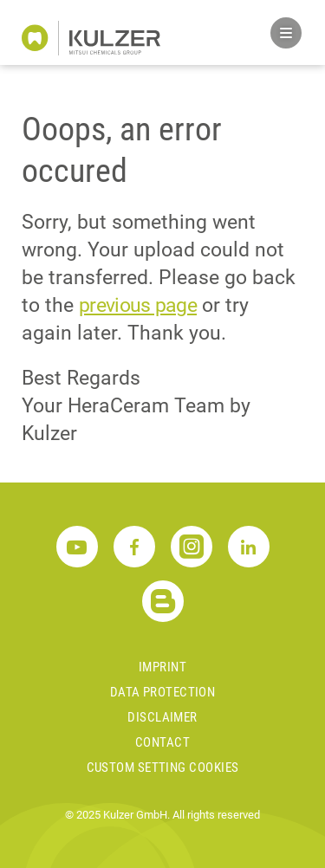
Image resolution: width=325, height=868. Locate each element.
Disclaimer (162, 717)
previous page (138, 305)
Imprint (162, 667)
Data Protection (163, 692)
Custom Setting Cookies (163, 768)
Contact (162, 742)
